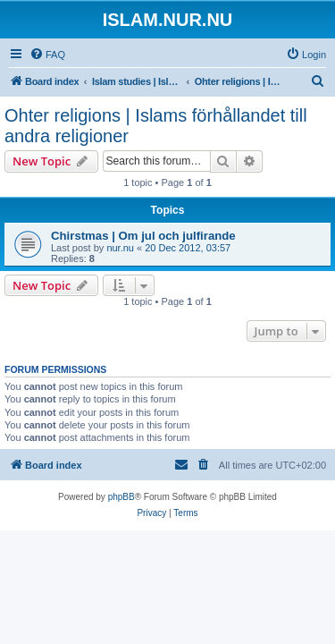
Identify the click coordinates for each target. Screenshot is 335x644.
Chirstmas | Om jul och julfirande (143, 236)
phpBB (121, 497)
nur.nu (120, 248)
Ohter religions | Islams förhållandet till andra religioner (156, 126)
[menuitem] (47, 55)
